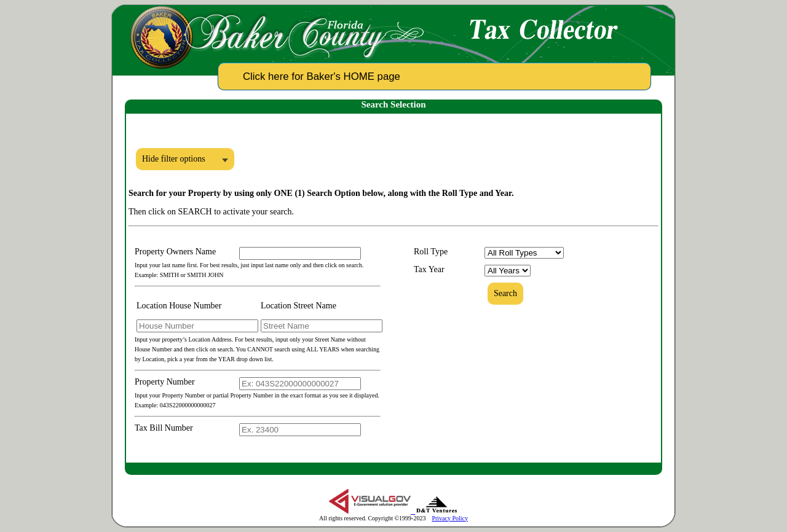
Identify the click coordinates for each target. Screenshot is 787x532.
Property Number (165, 382)
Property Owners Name (175, 252)
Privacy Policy (450, 518)
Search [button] (505, 293)
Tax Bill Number (164, 428)
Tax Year (429, 269)
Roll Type (431, 252)
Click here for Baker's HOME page (322, 76)
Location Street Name (299, 306)
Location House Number (179, 306)
